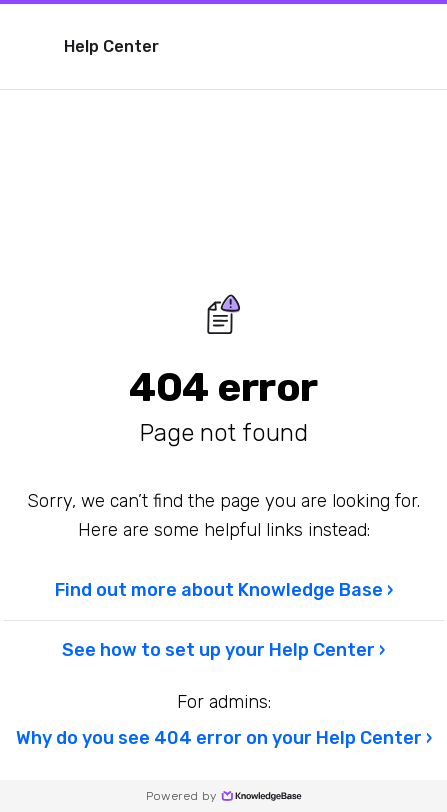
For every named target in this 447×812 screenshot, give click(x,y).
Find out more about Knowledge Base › (224, 590)
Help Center (111, 46)
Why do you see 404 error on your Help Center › (224, 738)
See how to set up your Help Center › (223, 650)
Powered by (224, 796)
